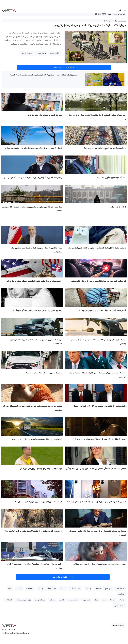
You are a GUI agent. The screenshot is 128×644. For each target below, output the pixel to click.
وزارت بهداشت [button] (75, 588)
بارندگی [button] (19, 588)
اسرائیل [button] (52, 600)
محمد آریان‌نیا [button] (27, 53)
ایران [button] (104, 600)
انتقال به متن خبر (64, 67)
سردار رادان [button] (51, 588)
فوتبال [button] (122, 600)
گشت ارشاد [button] (54, 53)
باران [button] (10, 588)
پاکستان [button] (9, 600)
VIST (9, 10)
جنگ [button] (96, 600)
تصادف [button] (98, 588)
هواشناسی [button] (120, 588)
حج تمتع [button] (108, 588)
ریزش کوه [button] (30, 588)
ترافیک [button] (63, 588)
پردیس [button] (88, 588)
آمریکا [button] (113, 600)
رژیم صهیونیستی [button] (24, 600)
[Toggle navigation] (125, 10)
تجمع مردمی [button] (119, 606)
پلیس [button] (40, 588)
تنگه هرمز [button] (86, 600)
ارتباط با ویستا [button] (118, 625)
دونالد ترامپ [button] (40, 600)
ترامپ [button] (62, 600)
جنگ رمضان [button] (73, 600)
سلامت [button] (121, 594)
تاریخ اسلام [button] (41, 53)
